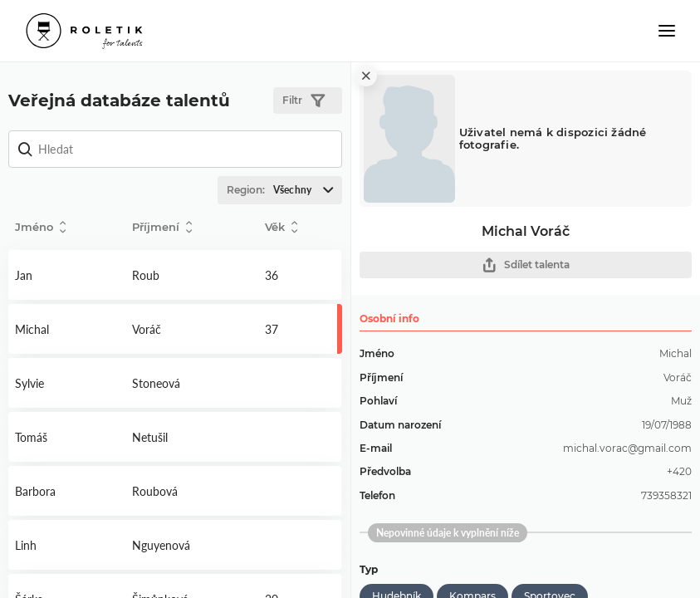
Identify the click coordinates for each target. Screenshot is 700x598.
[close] (366, 76)
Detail (67, 275)
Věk (281, 227)
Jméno (40, 227)
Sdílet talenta (526, 265)
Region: (284, 190)
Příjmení (162, 227)
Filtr (303, 101)
